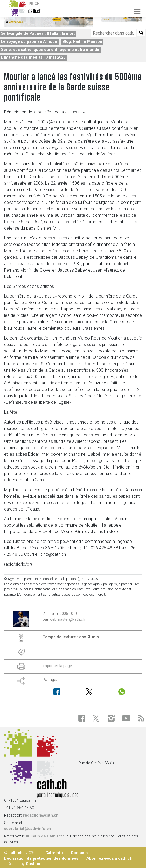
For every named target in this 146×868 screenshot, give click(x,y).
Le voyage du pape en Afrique (29, 42)
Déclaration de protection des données (41, 858)
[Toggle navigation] (136, 8)
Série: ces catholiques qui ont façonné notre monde (50, 50)
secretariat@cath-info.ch (28, 829)
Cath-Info (54, 853)
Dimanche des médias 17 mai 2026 (33, 57)
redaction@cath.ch (41, 815)
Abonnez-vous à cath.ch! (110, 858)
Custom (33, 864)
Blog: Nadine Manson (82, 42)
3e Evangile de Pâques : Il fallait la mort (38, 34)
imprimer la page (57, 666)
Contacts (79, 853)
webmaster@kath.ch (67, 620)
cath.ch (15, 853)
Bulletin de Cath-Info (45, 836)
